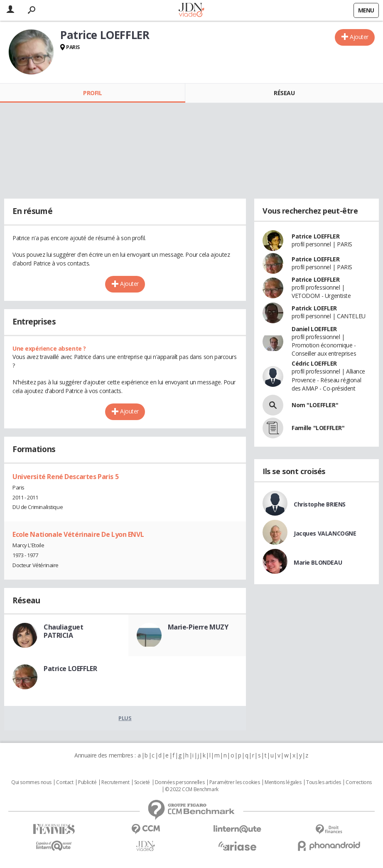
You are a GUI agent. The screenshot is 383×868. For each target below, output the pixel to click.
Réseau (284, 93)
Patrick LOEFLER (314, 308)
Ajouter (359, 37)
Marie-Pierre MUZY (198, 627)
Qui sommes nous (31, 782)
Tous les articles (324, 782)
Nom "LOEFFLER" (315, 405)
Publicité (87, 782)
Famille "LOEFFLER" (318, 428)
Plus (125, 718)
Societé (142, 782)
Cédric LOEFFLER (314, 363)
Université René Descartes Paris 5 (65, 477)
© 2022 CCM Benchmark (192, 789)
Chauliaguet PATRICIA (63, 631)
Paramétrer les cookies (235, 782)
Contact (65, 782)
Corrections (358, 782)
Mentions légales (283, 782)
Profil (92, 93)
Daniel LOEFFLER (314, 329)
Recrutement (115, 782)
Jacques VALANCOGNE (325, 533)
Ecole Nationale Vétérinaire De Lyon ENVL (78, 534)
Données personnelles (180, 782)
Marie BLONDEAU (318, 562)
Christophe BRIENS (320, 504)
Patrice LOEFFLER (70, 669)
